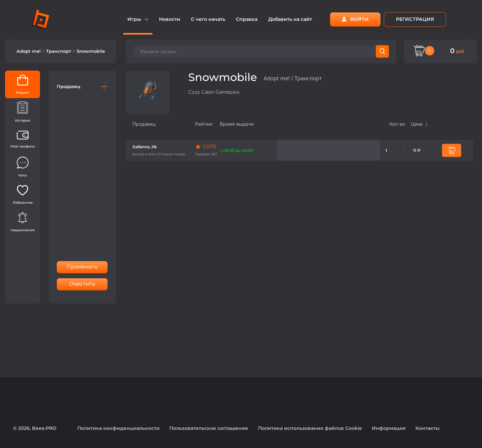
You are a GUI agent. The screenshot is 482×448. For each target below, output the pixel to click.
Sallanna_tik (145, 147)
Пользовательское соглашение (209, 428)
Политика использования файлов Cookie (310, 428)
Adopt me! (29, 51)
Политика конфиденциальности (118, 428)
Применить (82, 267)
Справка (247, 19)
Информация (389, 428)
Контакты (428, 428)
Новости (170, 19)
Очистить (82, 284)
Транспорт (59, 51)
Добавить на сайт (290, 19)
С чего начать (208, 19)
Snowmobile (91, 51)
